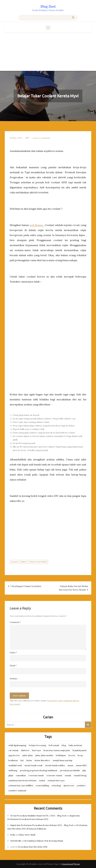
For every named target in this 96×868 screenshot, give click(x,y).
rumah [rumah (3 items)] (68, 775)
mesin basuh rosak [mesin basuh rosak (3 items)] (33, 765)
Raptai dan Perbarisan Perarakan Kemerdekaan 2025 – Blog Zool (42, 825)
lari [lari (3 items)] (22, 760)
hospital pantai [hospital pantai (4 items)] (79, 750)
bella (13, 835)
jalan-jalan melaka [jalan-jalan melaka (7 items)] (44, 755)
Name (13, 652)
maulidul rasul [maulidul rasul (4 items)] (15, 765)
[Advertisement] (48, 51)
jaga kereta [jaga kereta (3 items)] (14, 755)
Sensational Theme (71, 864)
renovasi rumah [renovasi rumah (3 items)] (36, 775)
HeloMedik (16, 841)
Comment (15, 622)
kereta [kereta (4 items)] (72, 755)
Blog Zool (48, 6)
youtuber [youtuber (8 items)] (81, 785)
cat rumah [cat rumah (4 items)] (13, 750)
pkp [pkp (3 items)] (84, 770)
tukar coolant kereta (38, 562)
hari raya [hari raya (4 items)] (36, 750)
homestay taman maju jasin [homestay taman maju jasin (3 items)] (57, 750)
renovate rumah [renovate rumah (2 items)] (54, 775)
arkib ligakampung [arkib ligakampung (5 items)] (17, 745)
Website (14, 679)
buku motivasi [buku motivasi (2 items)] (75, 745)
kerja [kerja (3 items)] (80, 755)
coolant (14, 562)
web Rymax (37, 225)
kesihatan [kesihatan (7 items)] (13, 760)
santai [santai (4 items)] (42, 780)
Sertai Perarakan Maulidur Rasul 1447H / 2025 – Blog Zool (38, 816)
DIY (27, 138)
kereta (23, 562)
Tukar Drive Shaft (27, 835)
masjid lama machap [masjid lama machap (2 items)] (62, 760)
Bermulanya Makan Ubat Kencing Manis (44, 841)
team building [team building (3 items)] (42, 785)
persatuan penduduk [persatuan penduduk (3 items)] (70, 770)
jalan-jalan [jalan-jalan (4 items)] (27, 755)
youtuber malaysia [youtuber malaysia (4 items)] (17, 790)
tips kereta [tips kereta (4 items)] (69, 785)
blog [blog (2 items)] (64, 745)
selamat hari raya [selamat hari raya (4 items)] (56, 780)
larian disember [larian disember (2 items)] (42, 760)
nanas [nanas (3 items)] (70, 765)
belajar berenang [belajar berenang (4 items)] (37, 745)
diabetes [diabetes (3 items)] (25, 750)
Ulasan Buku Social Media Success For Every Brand (73, 588)
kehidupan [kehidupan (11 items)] (61, 755)
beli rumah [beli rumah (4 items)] (54, 745)
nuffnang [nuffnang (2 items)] (13, 770)
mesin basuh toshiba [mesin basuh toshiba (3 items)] (55, 765)
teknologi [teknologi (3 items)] (56, 785)
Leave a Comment (41, 138)
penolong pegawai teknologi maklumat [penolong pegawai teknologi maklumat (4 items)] (39, 770)
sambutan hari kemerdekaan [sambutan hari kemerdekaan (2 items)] (22, 780)
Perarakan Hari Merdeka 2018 (33, 847)
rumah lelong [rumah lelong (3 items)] (80, 775)
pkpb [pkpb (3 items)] (11, 775)
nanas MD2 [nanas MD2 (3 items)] (81, 765)
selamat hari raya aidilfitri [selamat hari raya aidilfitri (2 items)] (21, 785)
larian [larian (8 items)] (29, 760)
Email (13, 666)
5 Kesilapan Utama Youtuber (26, 586)
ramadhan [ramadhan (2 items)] (21, 775)
